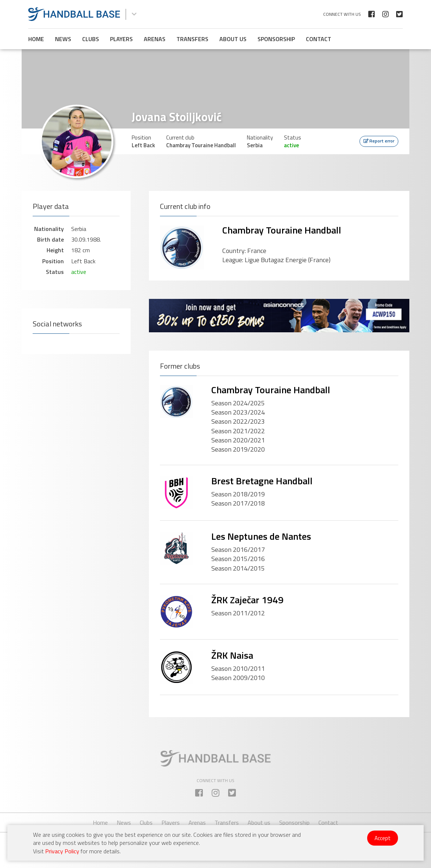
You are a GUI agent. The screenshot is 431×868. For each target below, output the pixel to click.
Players (121, 39)
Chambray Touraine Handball (282, 230)
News (63, 39)
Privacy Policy (62, 851)
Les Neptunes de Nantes (261, 536)
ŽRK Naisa (232, 655)
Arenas (155, 39)
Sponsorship (276, 39)
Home (36, 39)
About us (233, 39)
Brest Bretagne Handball (262, 481)
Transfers (192, 39)
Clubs (91, 39)
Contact (319, 39)
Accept (383, 838)
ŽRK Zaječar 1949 (247, 600)
